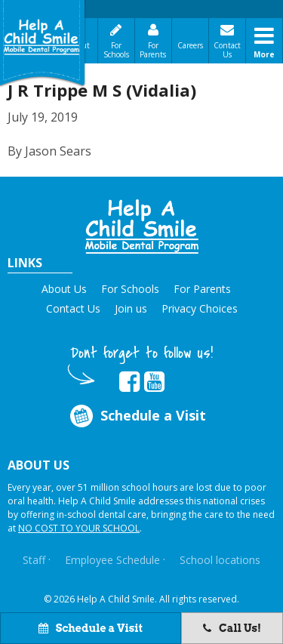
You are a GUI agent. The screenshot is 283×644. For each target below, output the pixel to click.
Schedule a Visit (91, 628)
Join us (131, 308)
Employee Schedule (112, 560)
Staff (34, 560)
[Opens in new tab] (129, 382)
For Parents (153, 50)
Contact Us (227, 50)
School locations (220, 560)
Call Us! (232, 628)
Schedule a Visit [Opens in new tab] (136, 416)
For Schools (116, 50)
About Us (64, 289)
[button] (142, 226)
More (264, 54)
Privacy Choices (200, 308)
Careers (190, 45)
